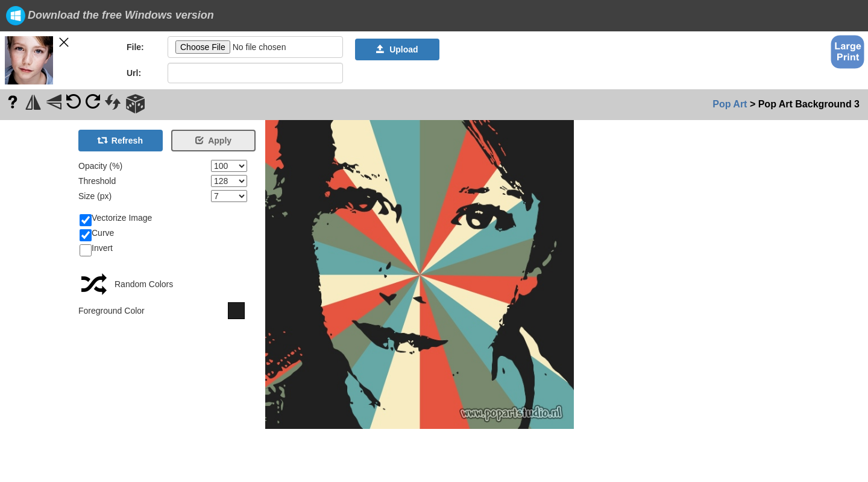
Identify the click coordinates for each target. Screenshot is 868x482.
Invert (96, 249)
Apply (213, 141)
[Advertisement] (36, 301)
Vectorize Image (116, 218)
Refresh (121, 141)
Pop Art (730, 104)
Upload (397, 49)
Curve (97, 233)
